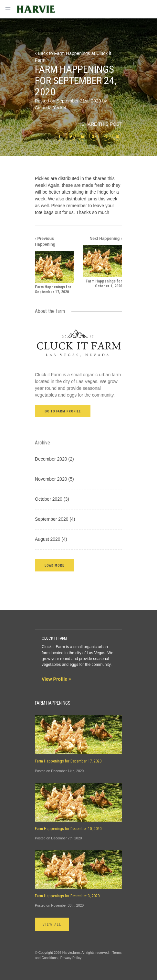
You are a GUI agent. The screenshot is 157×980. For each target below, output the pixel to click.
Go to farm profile (63, 411)
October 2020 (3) (52, 499)
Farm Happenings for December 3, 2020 (67, 896)
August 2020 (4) (51, 539)
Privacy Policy (71, 958)
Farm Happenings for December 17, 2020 (68, 761)
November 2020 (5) (54, 479)
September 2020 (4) (55, 519)
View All (52, 925)
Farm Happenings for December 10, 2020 (68, 829)
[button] (54, 565)
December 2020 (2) (54, 459)
